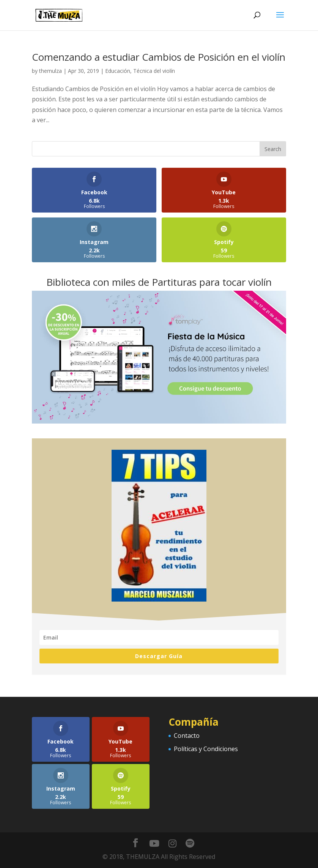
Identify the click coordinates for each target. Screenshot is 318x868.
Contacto (187, 736)
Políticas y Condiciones (206, 749)
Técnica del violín (154, 71)
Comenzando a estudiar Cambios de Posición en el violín (159, 57)
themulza (50, 71)
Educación (118, 71)
